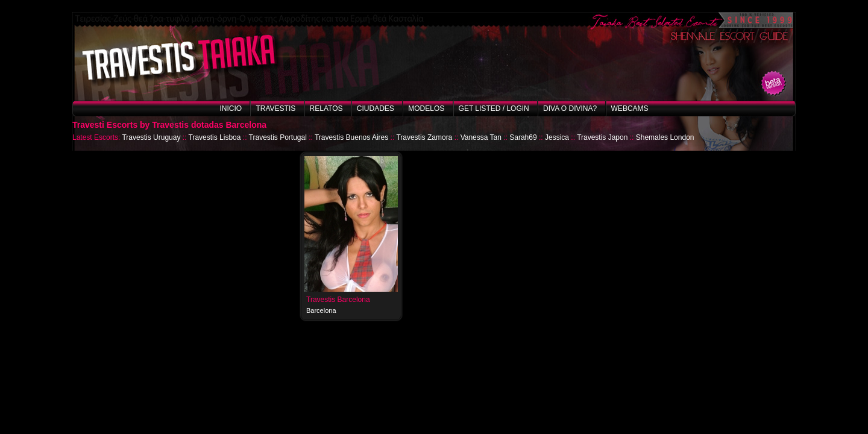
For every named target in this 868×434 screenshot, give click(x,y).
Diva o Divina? (570, 108)
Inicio (231, 108)
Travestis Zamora (424, 137)
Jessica (557, 137)
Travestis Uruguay (151, 137)
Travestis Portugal (278, 137)
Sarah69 (523, 137)
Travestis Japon (602, 137)
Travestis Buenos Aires (351, 137)
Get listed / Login (494, 108)
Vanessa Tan (481, 137)
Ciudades (376, 108)
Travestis (275, 108)
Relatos (326, 108)
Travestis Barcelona (338, 300)
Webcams (630, 108)
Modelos (426, 108)
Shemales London (665, 137)
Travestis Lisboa (215, 137)
